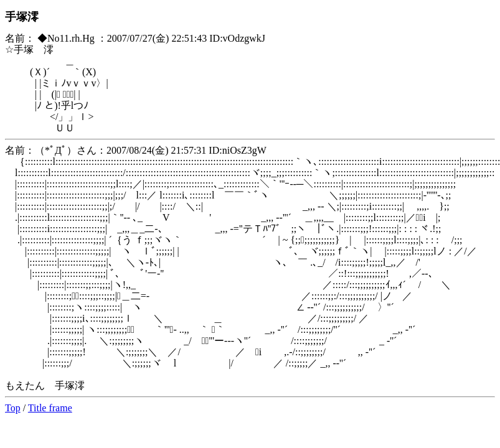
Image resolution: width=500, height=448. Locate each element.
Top (13, 408)
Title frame (50, 408)
